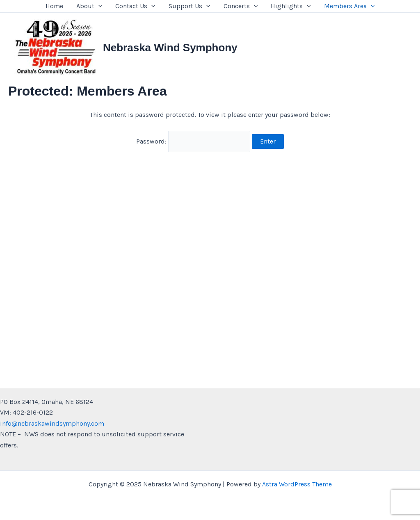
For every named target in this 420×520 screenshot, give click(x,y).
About (89, 6)
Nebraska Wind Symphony (170, 48)
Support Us (189, 6)
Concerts (241, 6)
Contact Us (135, 6)
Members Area (349, 6)
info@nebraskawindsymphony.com (52, 423)
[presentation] (98, 6)
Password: (193, 141)
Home (54, 6)
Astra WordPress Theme (297, 484)
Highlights (291, 6)
